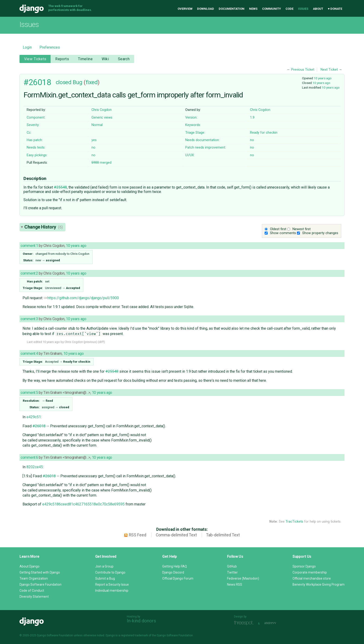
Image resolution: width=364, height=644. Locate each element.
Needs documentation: (202, 140)
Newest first (302, 229)
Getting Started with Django (40, 572)
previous (90, 342)
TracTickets (294, 522)
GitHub (232, 566)
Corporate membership (310, 572)
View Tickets (35, 59)
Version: (191, 118)
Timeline (85, 59)
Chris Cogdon (102, 110)
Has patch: (35, 140)
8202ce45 (35, 467)
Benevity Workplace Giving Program (318, 584)
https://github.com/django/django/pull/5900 (81, 298)
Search (124, 59)
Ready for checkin (264, 133)
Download (206, 9)
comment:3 (29, 319)
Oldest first (278, 229)
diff (101, 342)
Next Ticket (329, 70)
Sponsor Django (304, 566)
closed (63, 82)
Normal (97, 125)
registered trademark (134, 635)
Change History (44, 227)
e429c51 (34, 417)
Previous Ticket (303, 70)
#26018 (37, 82)
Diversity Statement (34, 597)
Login (27, 47)
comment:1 (29, 246)
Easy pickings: (37, 155)
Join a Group (104, 566)
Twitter (232, 572)
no (252, 140)
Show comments (283, 233)
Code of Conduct (32, 591)
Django (32, 9)
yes (94, 140)
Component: (36, 118)
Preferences (50, 47)
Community (271, 9)
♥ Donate (335, 9)
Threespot (245, 623)
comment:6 (29, 457)
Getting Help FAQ (175, 566)
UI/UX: (190, 155)
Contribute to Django (110, 572)
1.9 (252, 118)
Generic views (102, 118)
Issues (303, 9)
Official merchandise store (312, 578)
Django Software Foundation (41, 584)
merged (101, 163)
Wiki (105, 59)
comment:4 (29, 354)
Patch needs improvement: (206, 148)
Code (289, 9)
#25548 (60, 187)
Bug (78, 82)
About (318, 9)
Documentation (232, 9)
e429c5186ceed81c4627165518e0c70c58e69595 (83, 504)
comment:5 (29, 393)
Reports (62, 59)
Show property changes (320, 233)
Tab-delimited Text (223, 535)
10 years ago (323, 78)
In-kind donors (141, 621)
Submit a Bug (105, 578)
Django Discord (173, 572)
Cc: (29, 133)
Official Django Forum (178, 578)
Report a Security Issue (112, 584)
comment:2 (29, 273)
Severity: (33, 125)
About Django (29, 566)
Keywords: (193, 125)
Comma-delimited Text (176, 535)
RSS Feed (138, 535)
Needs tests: (36, 148)
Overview (185, 9)
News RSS (235, 584)
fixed (92, 82)
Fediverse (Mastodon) (243, 578)
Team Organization (34, 578)
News (253, 9)
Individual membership (112, 591)
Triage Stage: (195, 133)
